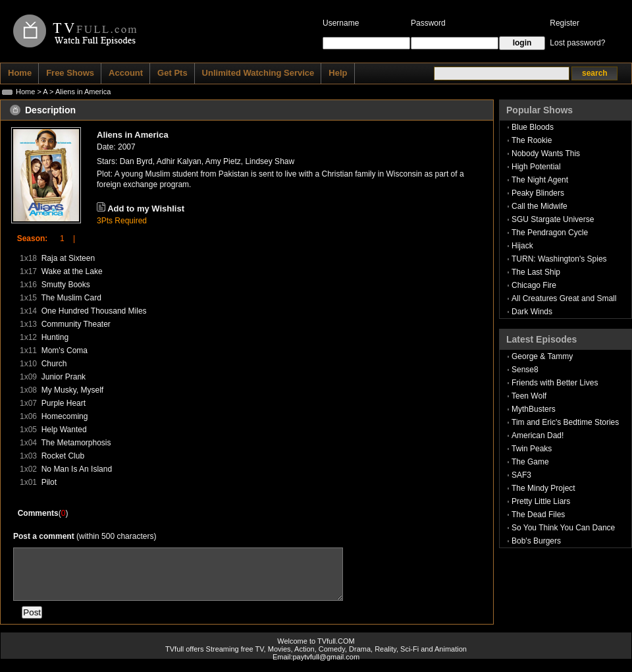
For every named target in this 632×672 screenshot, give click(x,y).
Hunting (55, 337)
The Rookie (532, 140)
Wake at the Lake (72, 271)
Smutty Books (66, 285)
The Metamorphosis (76, 443)
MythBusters (534, 409)
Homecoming (65, 416)
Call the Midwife (540, 206)
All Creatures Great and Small (564, 298)
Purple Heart (64, 403)
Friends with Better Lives (555, 383)
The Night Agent (540, 180)
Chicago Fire (534, 285)
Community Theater (76, 324)
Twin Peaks (532, 449)
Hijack (522, 246)
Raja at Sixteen (68, 258)
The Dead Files (538, 515)
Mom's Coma (65, 350)
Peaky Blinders (538, 193)
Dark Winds (532, 312)
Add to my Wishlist (146, 209)
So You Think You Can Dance (563, 528)
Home (25, 92)
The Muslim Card (71, 298)
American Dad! (538, 435)
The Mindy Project (543, 488)
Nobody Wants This (546, 154)
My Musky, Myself (72, 390)
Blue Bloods (533, 127)
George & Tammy (542, 356)
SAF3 (521, 475)
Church (54, 364)
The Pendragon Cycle (550, 233)
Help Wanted (64, 430)
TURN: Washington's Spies (559, 259)
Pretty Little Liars (541, 501)
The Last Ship (536, 272)
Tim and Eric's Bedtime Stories (565, 422)
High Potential (536, 167)
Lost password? (577, 43)
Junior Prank (64, 377)
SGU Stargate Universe (553, 219)
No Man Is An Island (77, 469)
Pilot (49, 482)
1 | (63, 238)
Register (565, 23)
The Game (530, 462)
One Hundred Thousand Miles (94, 311)
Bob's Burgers (536, 541)
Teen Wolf (529, 396)
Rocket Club (63, 456)
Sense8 (525, 370)
